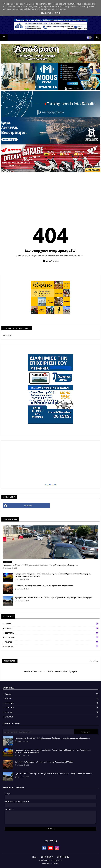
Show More (94, 661)
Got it (58, 13)
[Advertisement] (50, 192)
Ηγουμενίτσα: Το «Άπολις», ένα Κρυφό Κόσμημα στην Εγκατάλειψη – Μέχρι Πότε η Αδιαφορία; (54, 597)
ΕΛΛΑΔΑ (52, 624)
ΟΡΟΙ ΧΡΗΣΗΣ (63, 857)
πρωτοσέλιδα (51, 485)
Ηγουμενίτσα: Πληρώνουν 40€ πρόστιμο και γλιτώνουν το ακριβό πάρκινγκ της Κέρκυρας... (40, 565)
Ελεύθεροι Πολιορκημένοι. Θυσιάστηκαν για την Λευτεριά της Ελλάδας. (44, 586)
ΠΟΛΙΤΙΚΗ (52, 642)
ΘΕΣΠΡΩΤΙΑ (52, 633)
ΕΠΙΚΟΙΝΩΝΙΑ (47, 857)
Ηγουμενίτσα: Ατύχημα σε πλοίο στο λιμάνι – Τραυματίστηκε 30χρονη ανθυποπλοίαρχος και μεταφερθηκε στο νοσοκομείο (53, 575)
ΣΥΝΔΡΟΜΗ (52, 646)
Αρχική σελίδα (51, 261)
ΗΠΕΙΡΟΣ (52, 628)
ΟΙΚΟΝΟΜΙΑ (52, 637)
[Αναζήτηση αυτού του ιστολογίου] (39, 732)
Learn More (47, 13)
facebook (28, 506)
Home (35, 857)
